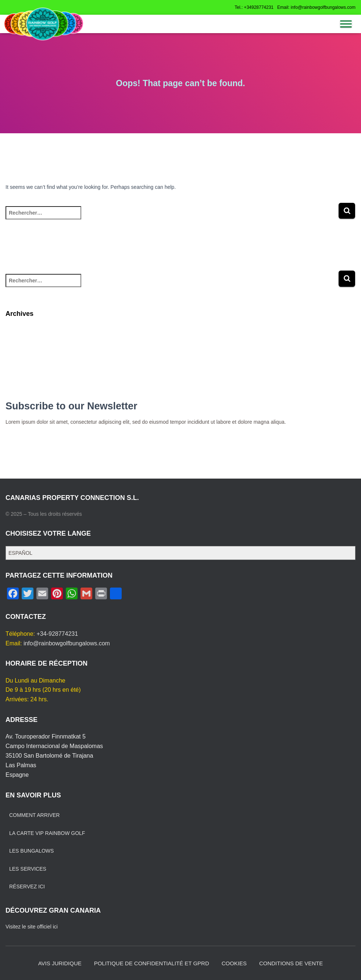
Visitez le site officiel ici (32, 927)
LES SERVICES (28, 869)
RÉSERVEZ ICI (27, 886)
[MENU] (346, 24)
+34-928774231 (58, 634)
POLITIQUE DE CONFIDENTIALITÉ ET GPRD (152, 963)
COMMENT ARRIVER (34, 815)
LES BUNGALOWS (31, 851)
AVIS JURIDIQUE (60, 963)
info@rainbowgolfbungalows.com (67, 643)
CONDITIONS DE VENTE (291, 963)
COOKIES (234, 963)
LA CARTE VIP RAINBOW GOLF (47, 833)
